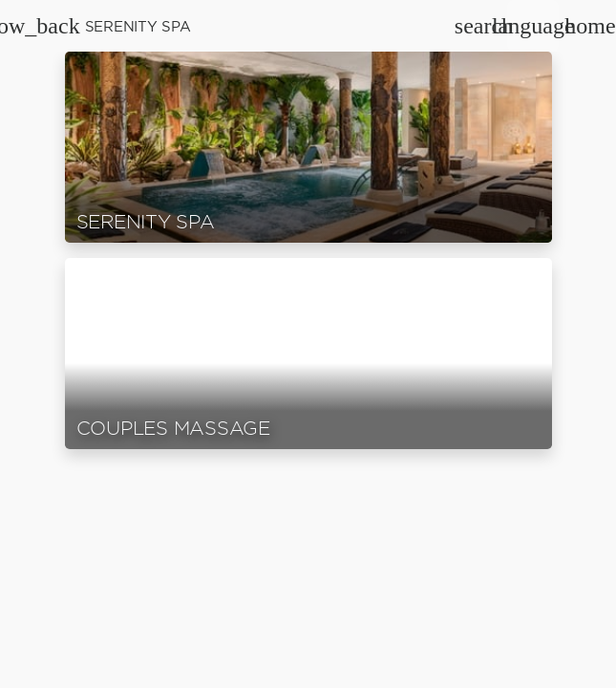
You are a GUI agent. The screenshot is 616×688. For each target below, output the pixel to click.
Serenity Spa (138, 26)
